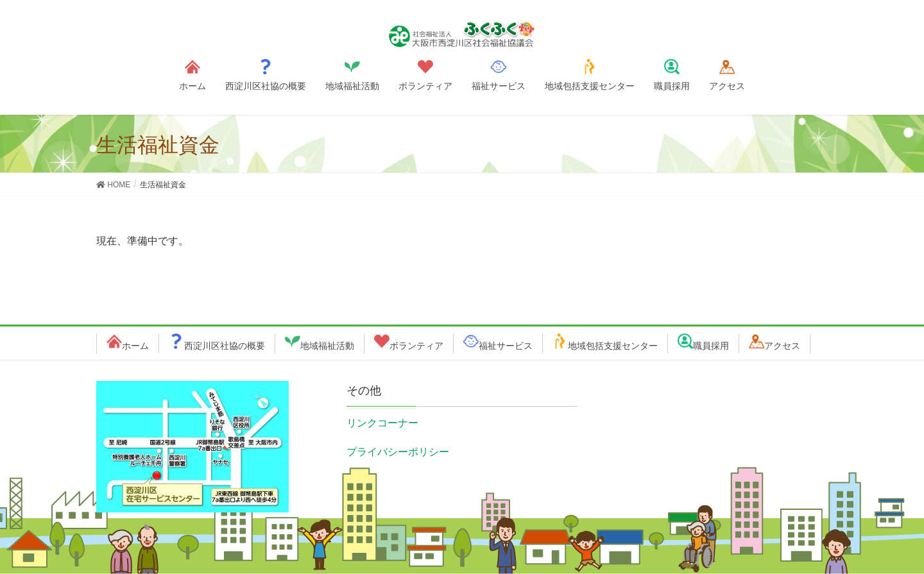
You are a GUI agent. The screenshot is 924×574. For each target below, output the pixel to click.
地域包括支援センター (613, 346)
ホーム (135, 346)
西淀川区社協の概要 (225, 346)
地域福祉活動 (327, 346)
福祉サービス (506, 346)
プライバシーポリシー (398, 452)
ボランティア (416, 346)
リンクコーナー (382, 423)
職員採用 (711, 346)
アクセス (782, 346)
